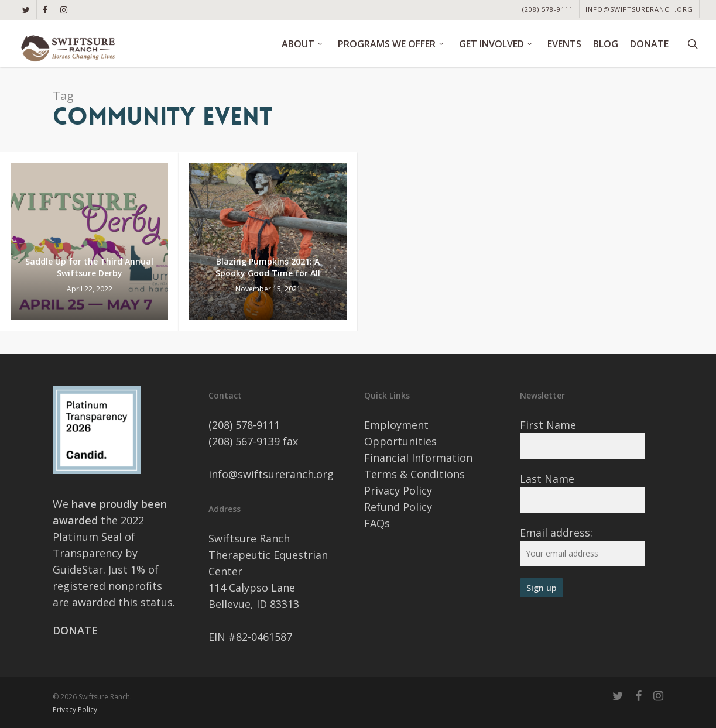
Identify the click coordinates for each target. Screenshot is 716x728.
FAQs (377, 523)
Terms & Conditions (414, 474)
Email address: (556, 533)
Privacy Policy (398, 490)
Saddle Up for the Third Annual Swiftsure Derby (89, 267)
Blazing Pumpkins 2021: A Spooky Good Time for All (268, 267)
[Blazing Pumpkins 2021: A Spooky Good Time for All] (268, 241)
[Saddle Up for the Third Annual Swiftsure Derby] (89, 241)
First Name (548, 425)
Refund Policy (398, 507)
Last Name (547, 479)
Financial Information (418, 458)
